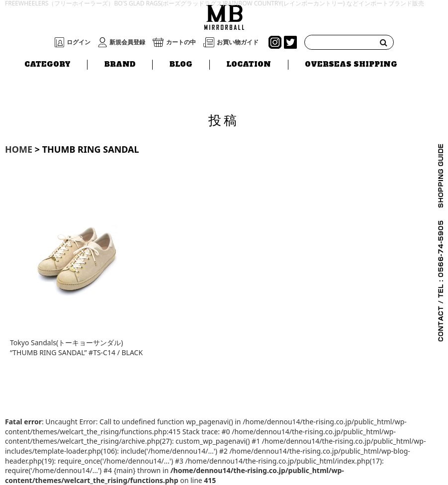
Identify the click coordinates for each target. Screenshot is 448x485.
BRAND (120, 64)
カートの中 (181, 42)
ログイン (79, 42)
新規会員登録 (127, 42)
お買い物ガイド (238, 42)
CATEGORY (47, 64)
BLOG (181, 64)
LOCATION (249, 64)
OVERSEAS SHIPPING (351, 64)
